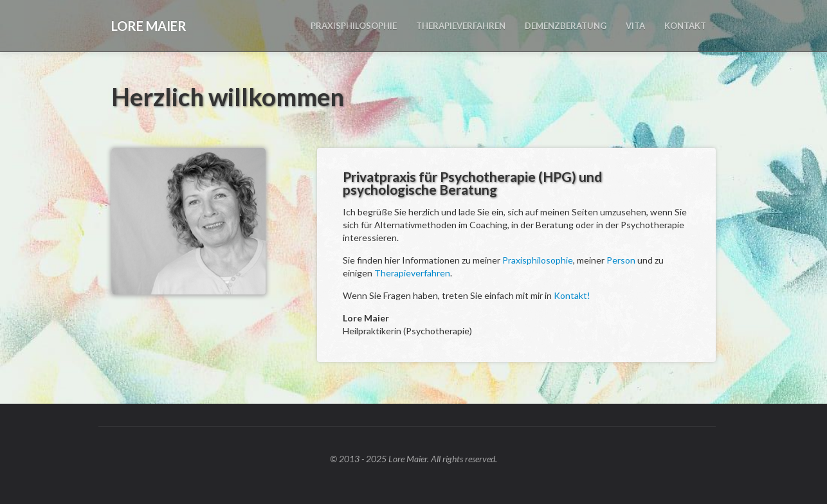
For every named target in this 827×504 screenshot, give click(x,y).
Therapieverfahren (412, 273)
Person (621, 260)
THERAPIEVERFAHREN (461, 26)
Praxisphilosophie (538, 260)
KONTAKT (685, 26)
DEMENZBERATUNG (566, 26)
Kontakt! (572, 295)
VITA (635, 26)
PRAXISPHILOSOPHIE (354, 26)
